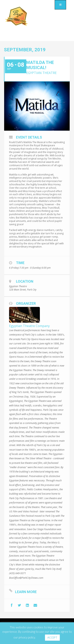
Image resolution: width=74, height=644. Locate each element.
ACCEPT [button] (52, 637)
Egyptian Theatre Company (29, 326)
